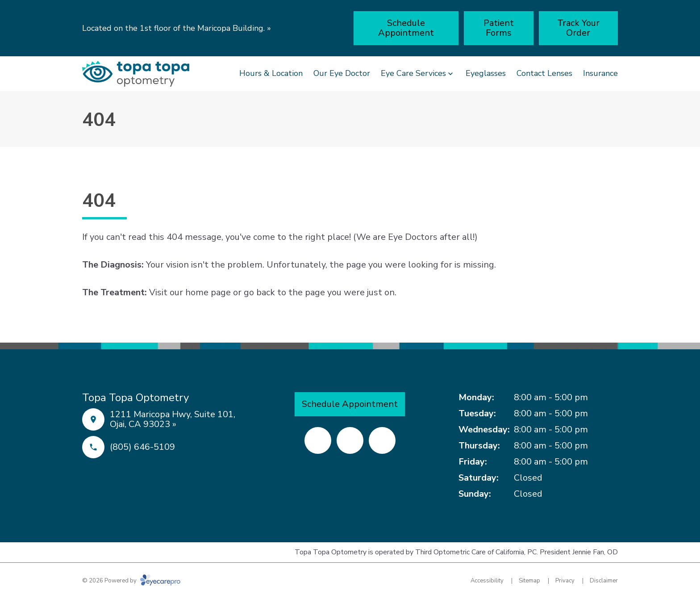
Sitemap (529, 581)
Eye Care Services (413, 73)
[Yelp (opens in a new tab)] (350, 440)
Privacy (565, 581)
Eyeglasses (486, 73)
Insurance (600, 73)
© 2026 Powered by (131, 581)
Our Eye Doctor (342, 73)
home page (208, 292)
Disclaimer (604, 581)
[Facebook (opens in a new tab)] (318, 440)
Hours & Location (271, 73)
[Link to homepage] (136, 74)
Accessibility (487, 581)
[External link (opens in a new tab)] (382, 440)
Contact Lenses (544, 73)
